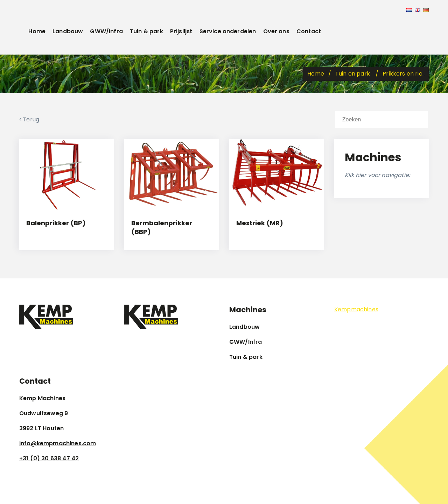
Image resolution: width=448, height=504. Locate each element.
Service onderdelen (228, 31)
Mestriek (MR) (260, 223)
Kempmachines (356, 309)
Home (37, 31)
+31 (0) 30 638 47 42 (49, 458)
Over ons (276, 31)
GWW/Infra (106, 31)
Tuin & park (146, 31)
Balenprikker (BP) (56, 223)
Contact (309, 31)
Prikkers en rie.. (404, 74)
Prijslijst (181, 31)
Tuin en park (353, 74)
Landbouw (68, 31)
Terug (29, 119)
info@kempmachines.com (58, 443)
